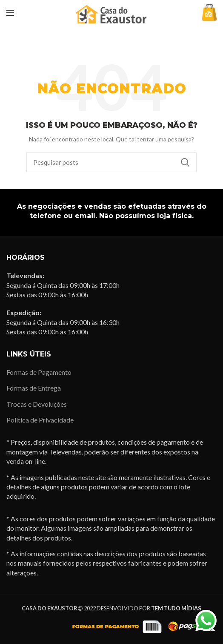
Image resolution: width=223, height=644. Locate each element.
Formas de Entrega (34, 388)
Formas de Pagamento (39, 372)
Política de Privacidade (40, 420)
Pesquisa (185, 162)
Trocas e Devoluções (37, 404)
